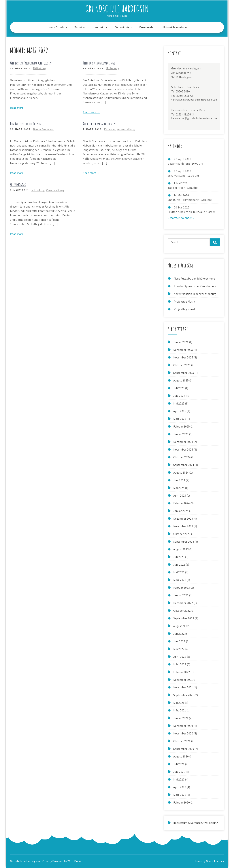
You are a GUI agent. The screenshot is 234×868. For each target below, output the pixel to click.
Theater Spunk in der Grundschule (195, 286)
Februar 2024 (182, 503)
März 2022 (180, 664)
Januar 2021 (181, 718)
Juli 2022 (179, 634)
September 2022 (184, 618)
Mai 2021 (179, 703)
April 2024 (180, 496)
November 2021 (183, 687)
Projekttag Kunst (184, 309)
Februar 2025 (182, 427)
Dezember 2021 (183, 680)
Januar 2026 (181, 342)
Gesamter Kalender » (181, 218)
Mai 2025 (179, 403)
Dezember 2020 (183, 726)
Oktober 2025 (182, 365)
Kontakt (100, 27)
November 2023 (183, 526)
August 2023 (181, 549)
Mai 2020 (179, 779)
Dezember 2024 (183, 442)
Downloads (146, 27)
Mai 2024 (179, 488)
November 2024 (183, 450)
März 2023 (180, 580)
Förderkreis (122, 27)
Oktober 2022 (182, 611)
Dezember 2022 (183, 603)
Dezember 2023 (183, 519)
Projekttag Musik (184, 302)
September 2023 (184, 542)
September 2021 (184, 695)
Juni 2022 (179, 641)
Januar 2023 (181, 595)
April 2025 (180, 411)
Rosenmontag (18, 185)
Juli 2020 (179, 764)
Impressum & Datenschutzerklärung (196, 823)
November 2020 (183, 733)
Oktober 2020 (182, 741)
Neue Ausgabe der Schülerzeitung (195, 279)
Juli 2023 (179, 557)
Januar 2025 (181, 434)
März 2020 (180, 795)
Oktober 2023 (182, 534)
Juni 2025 (179, 396)
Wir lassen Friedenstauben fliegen (31, 63)
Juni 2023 (179, 565)
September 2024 (184, 465)
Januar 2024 (181, 511)
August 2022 (181, 626)
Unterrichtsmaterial (175, 27)
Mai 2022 (179, 649)
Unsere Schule (55, 27)
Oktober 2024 (182, 457)
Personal (110, 129)
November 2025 (183, 357)
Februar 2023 (182, 588)
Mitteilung (40, 68)
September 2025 (184, 373)
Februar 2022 (182, 672)
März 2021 (180, 710)
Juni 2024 (179, 480)
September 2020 (184, 749)
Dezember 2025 (183, 350)
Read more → (19, 108)
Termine (80, 27)
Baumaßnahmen (43, 129)
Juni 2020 (179, 772)
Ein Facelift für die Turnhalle (28, 124)
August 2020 (181, 756)
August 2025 (181, 380)
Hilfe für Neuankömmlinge (99, 63)
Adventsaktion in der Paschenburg (195, 294)
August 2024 (181, 473)
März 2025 (180, 419)
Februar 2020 (182, 803)
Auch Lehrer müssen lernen (99, 124)
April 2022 (180, 657)
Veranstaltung (126, 129)
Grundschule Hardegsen (117, 9)
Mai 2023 (179, 572)
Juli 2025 (179, 388)
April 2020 (180, 787)
